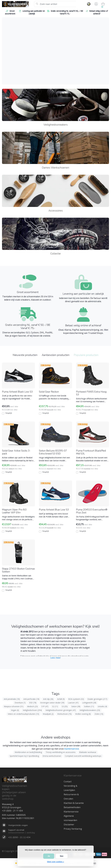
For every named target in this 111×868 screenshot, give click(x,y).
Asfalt (61, 699)
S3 (65, 706)
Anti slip (48, 699)
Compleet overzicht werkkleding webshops (83, 756)
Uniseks (102, 706)
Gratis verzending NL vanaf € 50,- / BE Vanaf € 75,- (65, 12)
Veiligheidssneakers (90, 710)
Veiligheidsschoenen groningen (61, 710)
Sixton (76, 706)
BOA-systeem (76, 699)
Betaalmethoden (72, 807)
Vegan (15, 710)
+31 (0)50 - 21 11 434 (12, 811)
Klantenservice (71, 812)
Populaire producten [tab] (86, 355)
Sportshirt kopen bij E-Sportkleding (24, 756)
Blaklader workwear (88, 752)
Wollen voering (83, 714)
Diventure (20, 703)
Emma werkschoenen (52, 756)
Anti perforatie (31, 699)
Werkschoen (64, 714)
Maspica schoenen (14, 706)
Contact (68, 782)
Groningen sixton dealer (52, 703)
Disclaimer (69, 824)
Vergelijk (9, 413)
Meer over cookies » (55, 862)
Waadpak (48, 714)
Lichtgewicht (89, 703)
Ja (49, 856)
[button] (96, 4)
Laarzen (73, 703)
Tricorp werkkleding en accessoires (61, 752)
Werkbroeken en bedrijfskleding (28, 752)
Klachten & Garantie (74, 803)
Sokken (89, 706)
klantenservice (72, 749)
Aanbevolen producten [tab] (56, 355)
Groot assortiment (10, 12)
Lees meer (56, 658)
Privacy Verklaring (73, 829)
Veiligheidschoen (32, 710)
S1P (45, 706)
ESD (33, 703)
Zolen (99, 714)
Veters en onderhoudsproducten (23, 714)
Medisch (32, 706)
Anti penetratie (12, 699)
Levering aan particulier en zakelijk (32, 12)
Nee (62, 856)
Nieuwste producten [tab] (25, 355)
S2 (55, 706)
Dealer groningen (97, 699)
